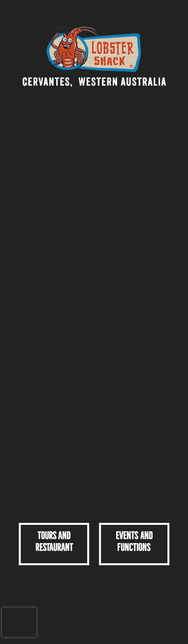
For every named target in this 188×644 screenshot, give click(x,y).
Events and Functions (134, 541)
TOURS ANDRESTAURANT (54, 541)
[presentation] (19, 622)
